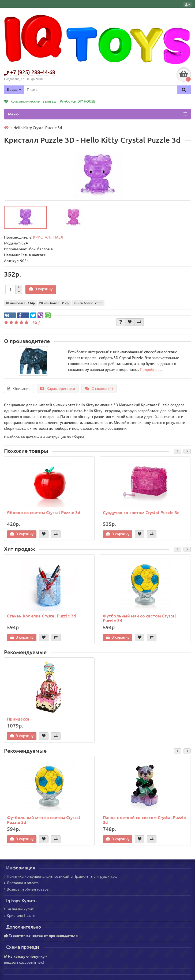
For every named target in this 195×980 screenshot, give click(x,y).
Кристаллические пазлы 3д (30, 101)
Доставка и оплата (21, 883)
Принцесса (18, 719)
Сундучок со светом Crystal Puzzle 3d (141, 512)
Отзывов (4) (99, 389)
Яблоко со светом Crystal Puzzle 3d (44, 512)
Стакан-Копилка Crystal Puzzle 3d (42, 616)
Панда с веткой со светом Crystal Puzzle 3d (144, 820)
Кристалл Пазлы (20, 915)
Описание (19, 389)
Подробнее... (151, 370)
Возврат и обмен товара (26, 889)
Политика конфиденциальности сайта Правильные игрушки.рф (61, 876)
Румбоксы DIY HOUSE (77, 101)
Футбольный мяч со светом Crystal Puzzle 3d (139, 618)
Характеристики (58, 389)
